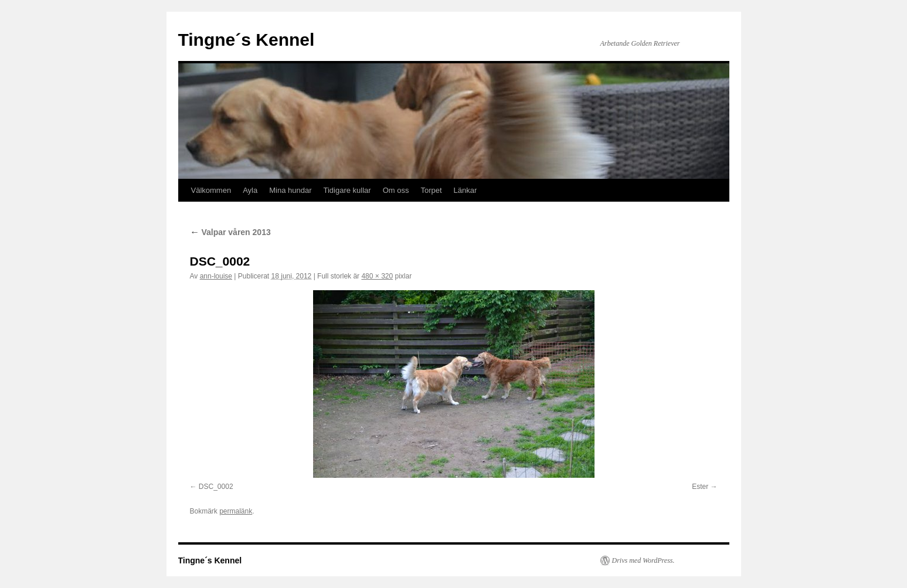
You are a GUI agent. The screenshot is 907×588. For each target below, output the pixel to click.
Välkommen (211, 190)
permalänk (236, 511)
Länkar (466, 190)
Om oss (396, 190)
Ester (700, 487)
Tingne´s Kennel (247, 40)
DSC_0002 (216, 487)
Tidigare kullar (347, 190)
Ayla (250, 190)
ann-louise (216, 276)
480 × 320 (377, 276)
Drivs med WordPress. (643, 560)
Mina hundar (290, 190)
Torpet (431, 190)
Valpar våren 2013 (230, 232)
